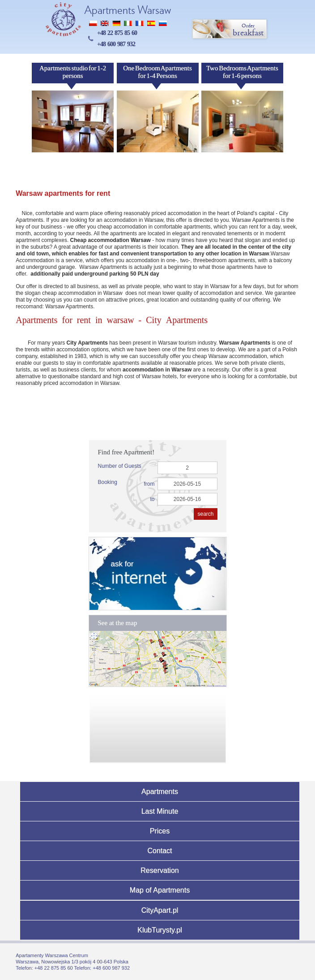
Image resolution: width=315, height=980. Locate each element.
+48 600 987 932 (116, 44)
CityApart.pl (160, 910)
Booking (108, 482)
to (152, 499)
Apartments (160, 792)
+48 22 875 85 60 (117, 33)
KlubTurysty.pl (160, 930)
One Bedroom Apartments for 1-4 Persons (157, 72)
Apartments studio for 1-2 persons (73, 72)
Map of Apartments (160, 890)
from (149, 484)
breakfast (230, 29)
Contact (160, 851)
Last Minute (160, 811)
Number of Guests (120, 466)
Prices (160, 831)
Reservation (160, 870)
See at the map (118, 623)
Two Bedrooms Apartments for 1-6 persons (242, 72)
